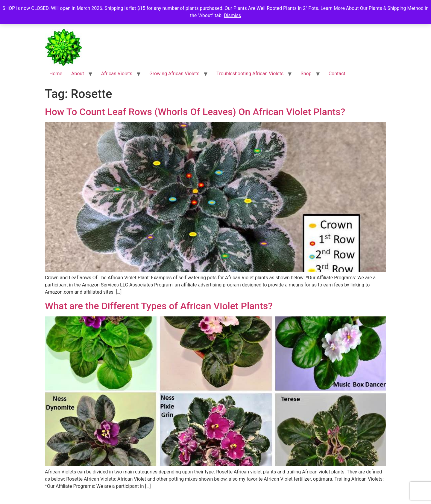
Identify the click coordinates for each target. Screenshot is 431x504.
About (78, 74)
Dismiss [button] (232, 15)
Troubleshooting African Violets (250, 74)
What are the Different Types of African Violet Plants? (159, 306)
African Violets (117, 74)
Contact (337, 74)
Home (56, 74)
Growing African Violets (174, 74)
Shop (306, 74)
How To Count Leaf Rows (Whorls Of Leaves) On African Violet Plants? (195, 112)
